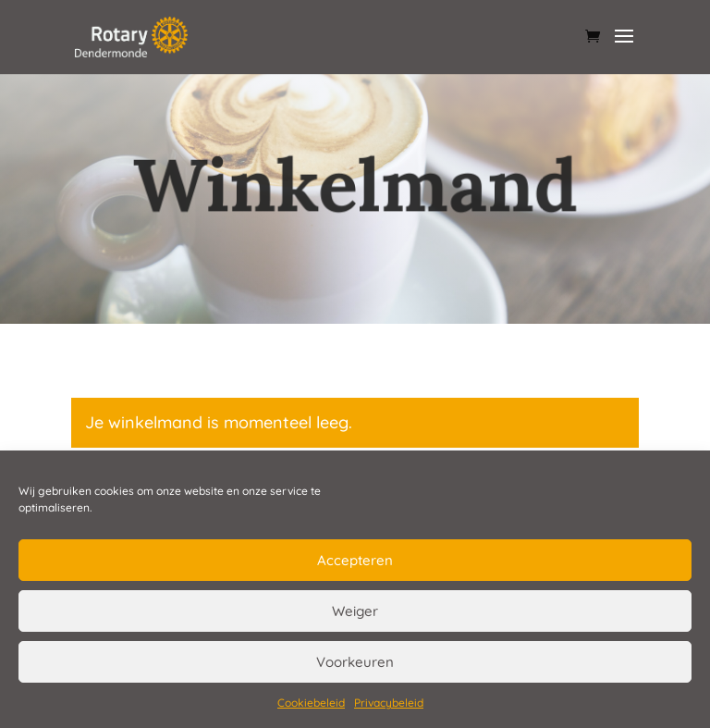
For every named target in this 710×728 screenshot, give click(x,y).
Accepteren (355, 560)
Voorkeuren (355, 662)
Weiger (355, 611)
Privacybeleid (389, 703)
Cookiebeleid (311, 703)
